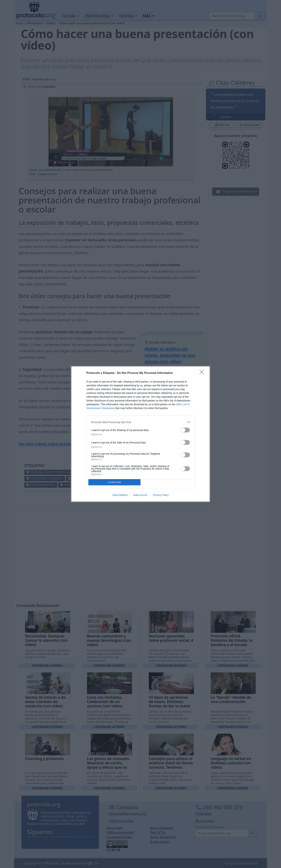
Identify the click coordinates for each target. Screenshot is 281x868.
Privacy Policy (161, 495)
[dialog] (140, 434)
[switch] (185, 430)
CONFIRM (114, 482)
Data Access (140, 495)
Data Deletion (120, 495)
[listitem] (140, 422)
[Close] (203, 373)
